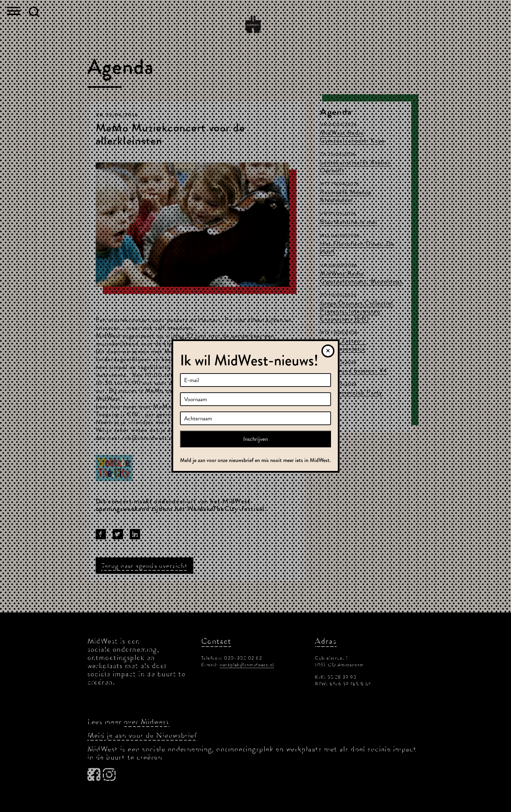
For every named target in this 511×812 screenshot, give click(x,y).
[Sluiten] (328, 351)
